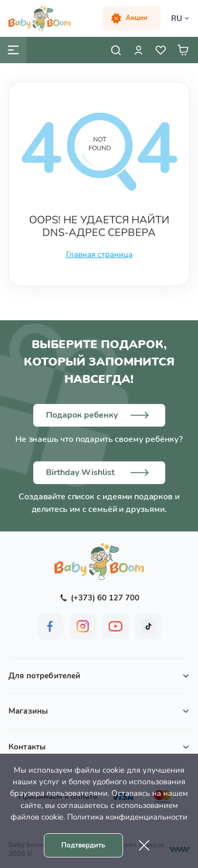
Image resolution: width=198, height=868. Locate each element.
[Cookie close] (144, 845)
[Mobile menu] (13, 50)
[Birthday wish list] (99, 473)
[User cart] (183, 50)
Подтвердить (83, 845)
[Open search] (116, 50)
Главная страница (99, 254)
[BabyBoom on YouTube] (116, 626)
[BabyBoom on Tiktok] (148, 626)
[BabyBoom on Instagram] (83, 626)
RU (177, 18)
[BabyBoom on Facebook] (50, 626)
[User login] (138, 50)
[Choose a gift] (99, 415)
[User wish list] (161, 50)
